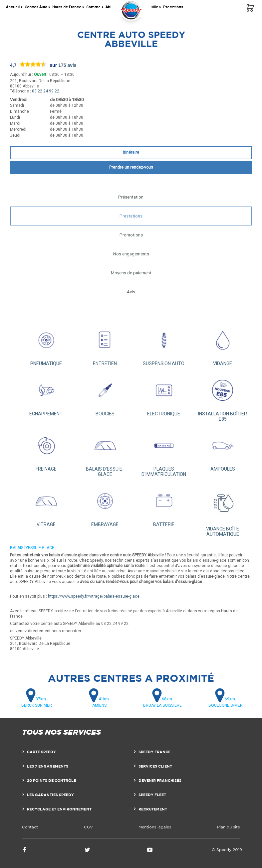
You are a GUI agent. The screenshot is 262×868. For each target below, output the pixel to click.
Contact (30, 827)
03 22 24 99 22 (46, 91)
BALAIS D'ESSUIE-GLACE (105, 453)
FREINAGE (46, 450)
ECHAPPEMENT (46, 395)
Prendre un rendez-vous (131, 167)
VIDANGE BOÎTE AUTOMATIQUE (223, 510)
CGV (88, 827)
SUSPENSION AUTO (164, 345)
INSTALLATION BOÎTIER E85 (223, 397)
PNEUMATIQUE (46, 345)
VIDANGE (223, 345)
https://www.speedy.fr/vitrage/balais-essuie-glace (94, 596)
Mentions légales (155, 827)
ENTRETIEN (105, 345)
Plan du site (229, 827)
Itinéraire (131, 152)
